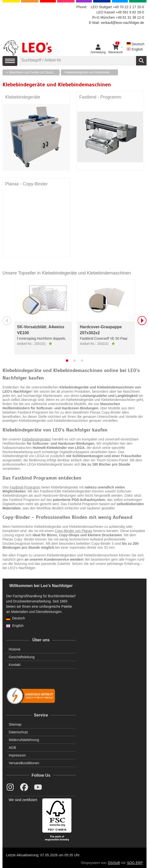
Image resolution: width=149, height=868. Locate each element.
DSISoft (114, 863)
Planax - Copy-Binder (26, 184)
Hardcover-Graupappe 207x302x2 (101, 330)
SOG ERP (135, 863)
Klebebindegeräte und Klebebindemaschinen (91, 72)
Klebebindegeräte (23, 97)
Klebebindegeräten (37, 439)
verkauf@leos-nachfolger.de (122, 23)
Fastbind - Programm (100, 97)
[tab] (67, 361)
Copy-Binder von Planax (74, 531)
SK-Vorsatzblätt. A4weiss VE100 (41, 330)
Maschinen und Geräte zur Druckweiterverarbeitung (34, 72)
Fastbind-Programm (25, 487)
